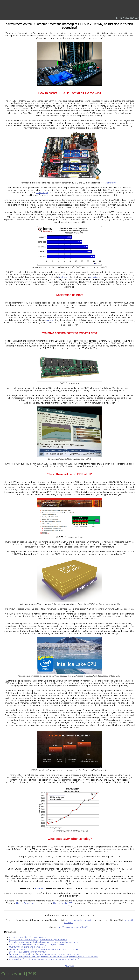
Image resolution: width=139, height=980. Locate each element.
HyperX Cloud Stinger (26, 903)
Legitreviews (110, 183)
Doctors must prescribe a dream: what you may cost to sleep (37, 944)
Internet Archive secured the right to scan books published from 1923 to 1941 (44, 949)
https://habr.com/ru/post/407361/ (72, 927)
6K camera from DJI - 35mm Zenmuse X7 (28, 937)
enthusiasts (94, 277)
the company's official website (78, 920)
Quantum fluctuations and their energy (27, 947)
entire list (39, 888)
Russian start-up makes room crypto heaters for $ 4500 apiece (38, 939)
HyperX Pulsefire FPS (63, 903)
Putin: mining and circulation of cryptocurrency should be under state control (44, 954)
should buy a (42, 193)
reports (50, 320)
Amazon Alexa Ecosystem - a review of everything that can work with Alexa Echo (46, 959)
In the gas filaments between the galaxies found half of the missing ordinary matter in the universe (54, 957)
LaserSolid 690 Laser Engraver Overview (27, 952)
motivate (63, 277)
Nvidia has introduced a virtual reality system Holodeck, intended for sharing (44, 942)
